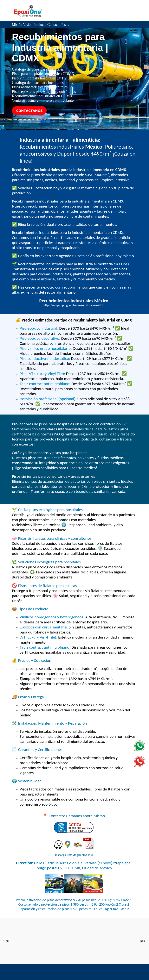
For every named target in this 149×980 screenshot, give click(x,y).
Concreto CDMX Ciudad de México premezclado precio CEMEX (74, 940)
